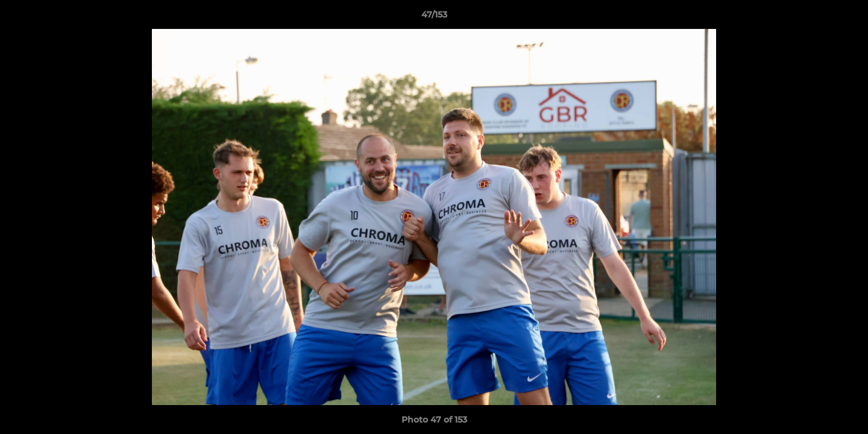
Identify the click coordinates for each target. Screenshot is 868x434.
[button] (846, 17)
